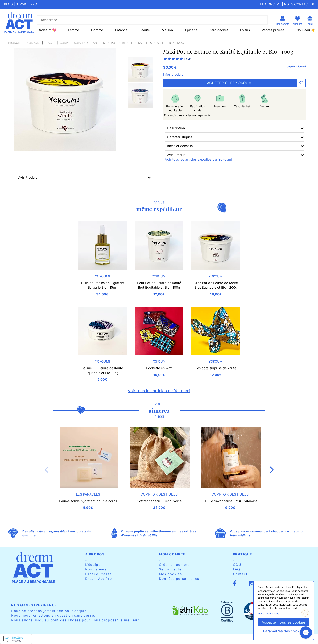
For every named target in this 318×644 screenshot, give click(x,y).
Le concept (271, 4)
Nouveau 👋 (306, 30)
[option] (140, 70)
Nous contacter (299, 4)
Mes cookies (170, 574)
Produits (15, 43)
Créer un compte (174, 565)
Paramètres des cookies (284, 631)
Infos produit (173, 74)
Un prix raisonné (296, 67)
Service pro (26, 4)
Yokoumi (34, 43)
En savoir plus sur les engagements (187, 115)
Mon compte (172, 554)
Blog (8, 4)
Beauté (50, 43)
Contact (240, 574)
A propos (95, 554)
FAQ (237, 569)
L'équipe (93, 565)
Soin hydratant (86, 43)
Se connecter (171, 569)
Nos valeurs (96, 569)
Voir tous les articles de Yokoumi (159, 391)
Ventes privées (273, 30)
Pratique (243, 554)
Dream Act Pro (99, 579)
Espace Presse (98, 574)
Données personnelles (179, 579)
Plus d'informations (268, 614)
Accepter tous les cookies (284, 622)
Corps (65, 43)
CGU (237, 565)
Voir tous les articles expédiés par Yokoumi (198, 159)
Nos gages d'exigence (34, 605)
